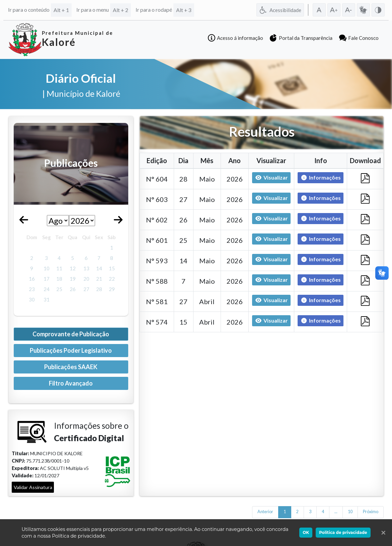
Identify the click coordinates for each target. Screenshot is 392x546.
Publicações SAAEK (71, 367)
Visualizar (271, 178)
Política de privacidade (343, 532)
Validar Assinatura (33, 487)
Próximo (371, 512)
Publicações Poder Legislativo (71, 350)
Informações (319, 178)
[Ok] (382, 533)
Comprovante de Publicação (71, 334)
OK (306, 532)
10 (350, 512)
